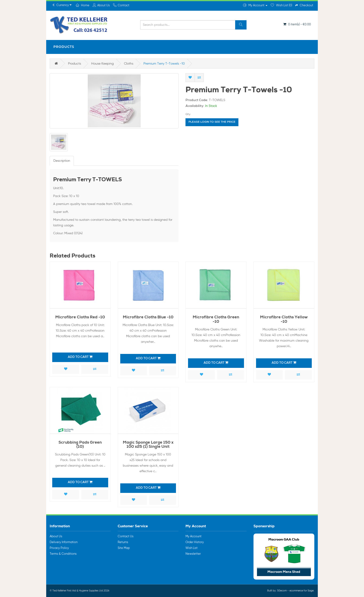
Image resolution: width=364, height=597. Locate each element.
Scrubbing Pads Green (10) (80, 445)
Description (62, 161)
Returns (123, 542)
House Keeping (102, 64)
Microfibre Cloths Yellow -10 (284, 320)
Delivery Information (64, 542)
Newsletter (193, 554)
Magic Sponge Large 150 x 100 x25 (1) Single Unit (148, 445)
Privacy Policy (59, 548)
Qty (188, 114)
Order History (195, 542)
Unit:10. (58, 188)
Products (64, 47)
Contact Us (126, 536)
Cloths (129, 64)
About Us (56, 536)
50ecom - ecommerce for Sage (295, 591)
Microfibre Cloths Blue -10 (148, 318)
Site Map (124, 548)
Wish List (192, 548)
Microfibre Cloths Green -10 (216, 320)
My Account (193, 536)
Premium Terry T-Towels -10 (164, 64)
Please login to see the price (212, 122)
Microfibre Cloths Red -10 (80, 318)
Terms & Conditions (63, 554)
